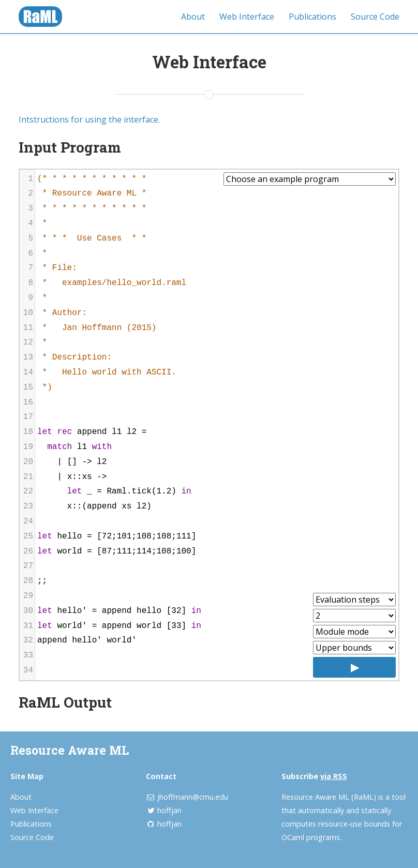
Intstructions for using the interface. (89, 119)
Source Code (375, 17)
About (193, 17)
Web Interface (247, 17)
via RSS (334, 776)
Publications (312, 17)
